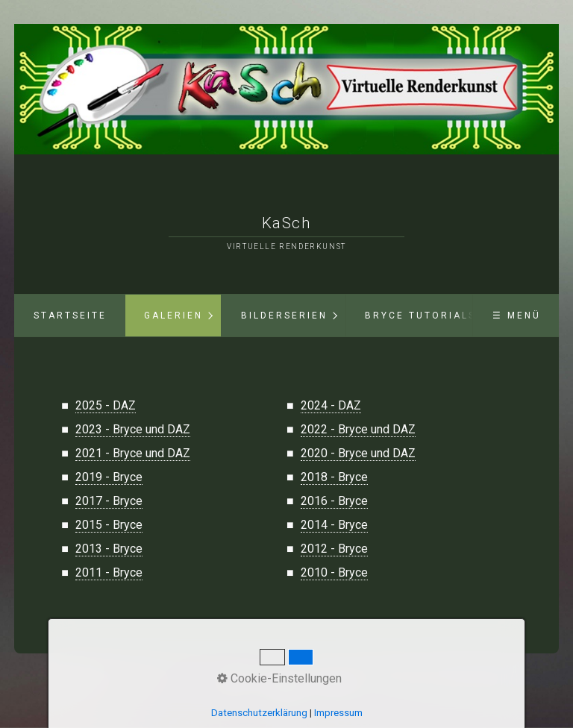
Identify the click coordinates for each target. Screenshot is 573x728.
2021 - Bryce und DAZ (133, 453)
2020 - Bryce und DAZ (358, 453)
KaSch (287, 223)
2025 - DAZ (106, 405)
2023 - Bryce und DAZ (133, 429)
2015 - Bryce (109, 525)
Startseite (70, 316)
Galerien (173, 316)
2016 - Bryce (334, 501)
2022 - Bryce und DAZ (358, 429)
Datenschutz (282, 683)
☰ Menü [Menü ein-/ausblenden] (517, 316)
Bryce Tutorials (420, 316)
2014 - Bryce (334, 525)
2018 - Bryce (334, 477)
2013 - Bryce (109, 549)
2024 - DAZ (331, 405)
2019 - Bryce (109, 477)
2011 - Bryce (109, 572)
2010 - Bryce (334, 572)
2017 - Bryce (109, 501)
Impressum (334, 683)
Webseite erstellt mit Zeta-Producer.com (292, 691)
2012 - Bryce (334, 549)
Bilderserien (284, 316)
